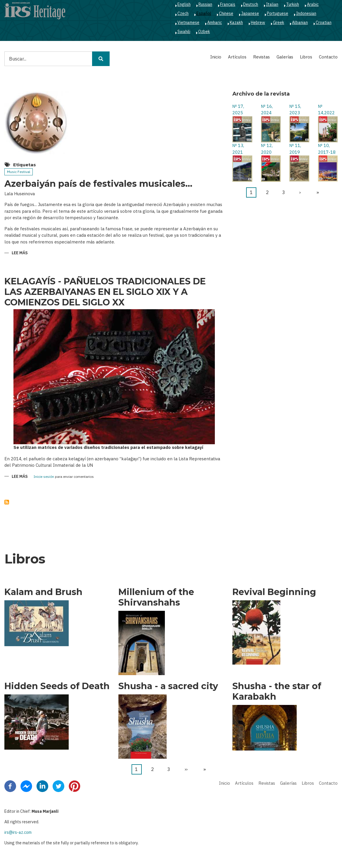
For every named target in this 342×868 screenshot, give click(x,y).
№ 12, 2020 (267, 149)
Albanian (300, 23)
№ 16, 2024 (267, 110)
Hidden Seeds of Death (57, 686)
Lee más (20, 253)
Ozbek (204, 32)
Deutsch (251, 4)
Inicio (216, 57)
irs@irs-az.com (18, 832)
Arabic (313, 4)
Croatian (324, 23)
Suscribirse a (7, 502)
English (184, 4)
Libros (306, 57)
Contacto (328, 57)
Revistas (261, 57)
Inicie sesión (44, 477)
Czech (183, 13)
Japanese (250, 13)
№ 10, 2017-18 (327, 149)
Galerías (285, 57)
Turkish (293, 4)
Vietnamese (188, 23)
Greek (279, 23)
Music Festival (19, 172)
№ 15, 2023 (295, 110)
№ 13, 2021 (238, 149)
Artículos (237, 57)
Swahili (184, 32)
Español (204, 13)
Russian (205, 4)
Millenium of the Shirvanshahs (156, 597)
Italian (272, 4)
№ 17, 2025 (238, 110)
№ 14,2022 (326, 110)
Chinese (226, 13)
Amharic (215, 23)
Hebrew (258, 23)
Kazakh (236, 23)
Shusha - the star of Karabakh (277, 691)
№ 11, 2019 (295, 149)
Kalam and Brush (43, 592)
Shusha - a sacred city (168, 686)
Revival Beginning (274, 592)
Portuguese (278, 13)
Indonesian (306, 13)
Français (228, 4)
